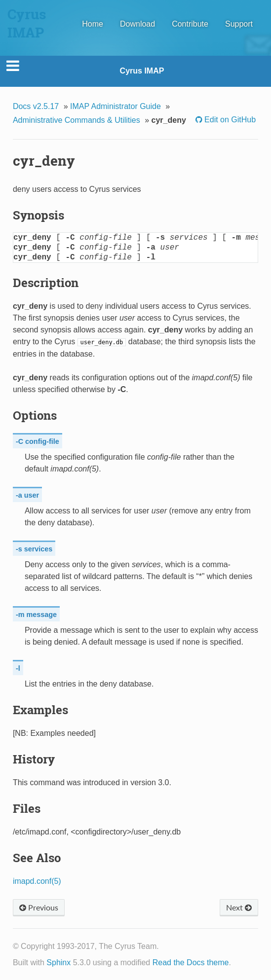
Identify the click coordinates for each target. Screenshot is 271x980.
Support (239, 24)
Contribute (190, 24)
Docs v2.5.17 (36, 106)
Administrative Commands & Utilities (77, 120)
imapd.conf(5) (37, 881)
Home (93, 24)
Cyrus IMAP (142, 71)
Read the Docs (179, 962)
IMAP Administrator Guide (116, 106)
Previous (39, 907)
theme (218, 962)
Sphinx (58, 962)
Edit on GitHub (229, 120)
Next (239, 907)
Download (137, 24)
